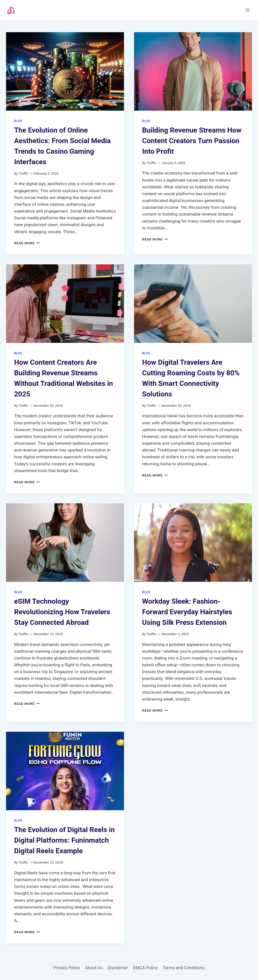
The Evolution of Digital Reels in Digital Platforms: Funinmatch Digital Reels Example (64, 840)
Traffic (23, 173)
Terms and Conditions (184, 968)
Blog (18, 121)
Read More (27, 243)
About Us (94, 968)
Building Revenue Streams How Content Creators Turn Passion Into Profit (192, 141)
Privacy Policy (67, 968)
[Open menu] (247, 10)
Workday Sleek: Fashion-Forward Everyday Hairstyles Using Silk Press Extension (187, 612)
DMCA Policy (145, 968)
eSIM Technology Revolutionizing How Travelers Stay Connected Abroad (62, 612)
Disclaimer (118, 968)
